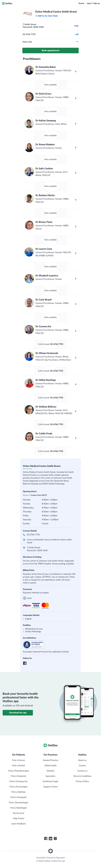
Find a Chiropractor (19, 781)
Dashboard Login (50, 781)
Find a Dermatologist (19, 803)
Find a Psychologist (19, 787)
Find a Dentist (19, 766)
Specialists (50, 776)
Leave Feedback (19, 824)
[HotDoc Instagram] (55, 839)
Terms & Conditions (82, 776)
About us (82, 760)
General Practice (51, 760)
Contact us (82, 771)
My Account (19, 813)
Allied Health (51, 766)
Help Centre (19, 818)
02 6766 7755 (33, 535)
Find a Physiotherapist (19, 771)
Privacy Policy (82, 781)
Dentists (51, 771)
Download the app (18, 713)
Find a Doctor (19, 760)
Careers (82, 766)
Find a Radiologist (19, 808)
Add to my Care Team (46, 16)
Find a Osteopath (19, 797)
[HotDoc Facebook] (46, 839)
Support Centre (51, 787)
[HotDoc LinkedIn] (50, 839)
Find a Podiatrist (19, 776)
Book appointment (50, 50)
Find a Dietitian (19, 792)
